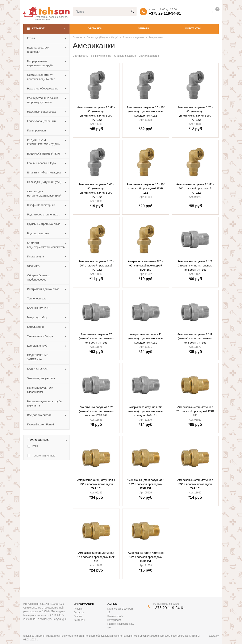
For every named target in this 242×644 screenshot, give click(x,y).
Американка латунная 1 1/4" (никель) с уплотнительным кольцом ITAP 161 (195, 338)
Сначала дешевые (125, 56)
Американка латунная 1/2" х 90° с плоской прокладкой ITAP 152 (96, 266)
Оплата (143, 28)
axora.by (214, 636)
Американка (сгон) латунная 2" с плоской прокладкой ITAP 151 (195, 411)
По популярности (101, 56)
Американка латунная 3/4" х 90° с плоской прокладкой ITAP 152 (146, 266)
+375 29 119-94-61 (165, 13)
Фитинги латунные (133, 37)
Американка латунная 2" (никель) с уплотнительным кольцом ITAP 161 (96, 338)
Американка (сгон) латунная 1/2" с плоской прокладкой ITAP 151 (146, 557)
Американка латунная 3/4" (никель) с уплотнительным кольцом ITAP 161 (146, 411)
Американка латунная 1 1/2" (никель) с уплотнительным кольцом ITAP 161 (195, 266)
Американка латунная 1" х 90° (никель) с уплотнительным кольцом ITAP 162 (146, 111)
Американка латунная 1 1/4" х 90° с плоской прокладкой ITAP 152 (195, 188)
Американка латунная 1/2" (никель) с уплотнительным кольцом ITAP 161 (96, 411)
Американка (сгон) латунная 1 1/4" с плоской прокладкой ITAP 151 (96, 484)
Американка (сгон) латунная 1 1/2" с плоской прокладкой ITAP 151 (146, 484)
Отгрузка (95, 28)
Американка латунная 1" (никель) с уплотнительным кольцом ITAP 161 (146, 338)
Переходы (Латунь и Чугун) (102, 37)
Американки (156, 37)
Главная (78, 37)
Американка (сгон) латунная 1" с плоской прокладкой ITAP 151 (96, 557)
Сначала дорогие (149, 56)
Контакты (193, 28)
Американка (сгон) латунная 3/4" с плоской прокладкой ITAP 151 (195, 484)
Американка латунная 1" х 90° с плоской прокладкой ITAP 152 (146, 188)
